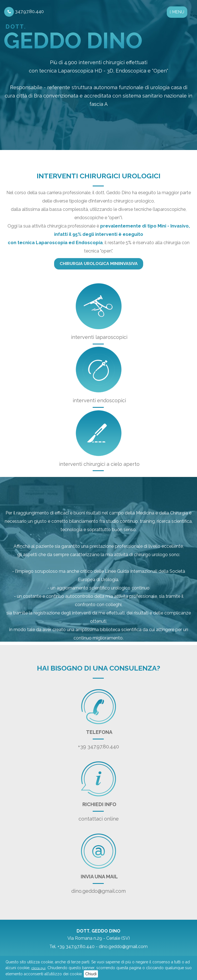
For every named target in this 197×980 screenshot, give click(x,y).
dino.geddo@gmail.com (98, 891)
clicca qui (38, 968)
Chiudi (91, 974)
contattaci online (99, 819)
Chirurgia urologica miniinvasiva (99, 264)
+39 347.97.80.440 (98, 747)
